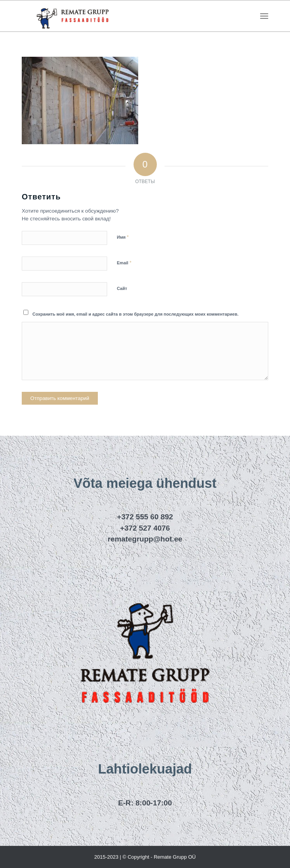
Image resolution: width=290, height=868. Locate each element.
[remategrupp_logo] (120, 16)
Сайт (122, 288)
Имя (123, 237)
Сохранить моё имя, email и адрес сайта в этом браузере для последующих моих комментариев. (136, 314)
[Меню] (264, 16)
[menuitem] (264, 16)
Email (124, 263)
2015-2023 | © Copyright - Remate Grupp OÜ (145, 857)
